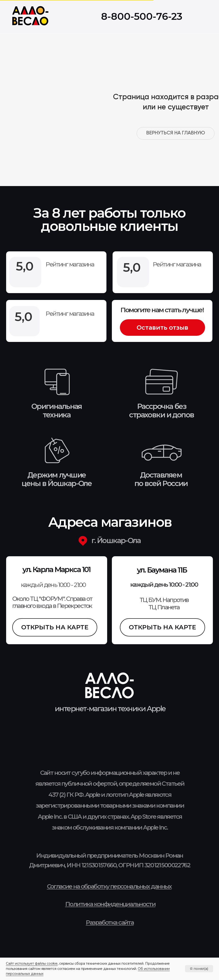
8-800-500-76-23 (142, 16)
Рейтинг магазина (70, 314)
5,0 (23, 317)
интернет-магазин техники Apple (110, 709)
